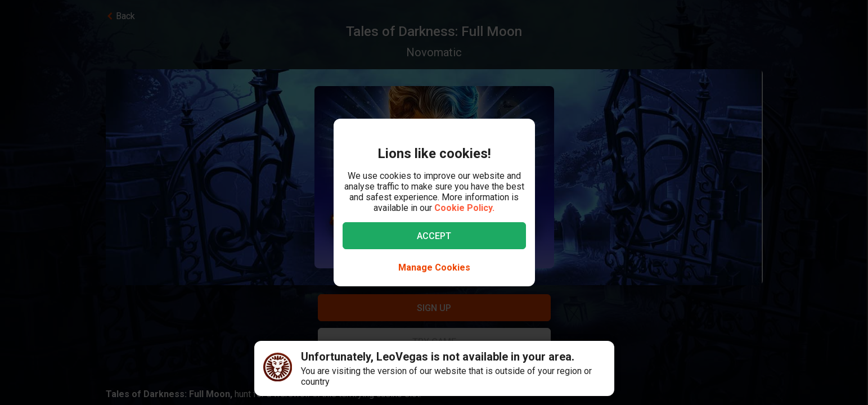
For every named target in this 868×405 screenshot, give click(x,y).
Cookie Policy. (464, 208)
